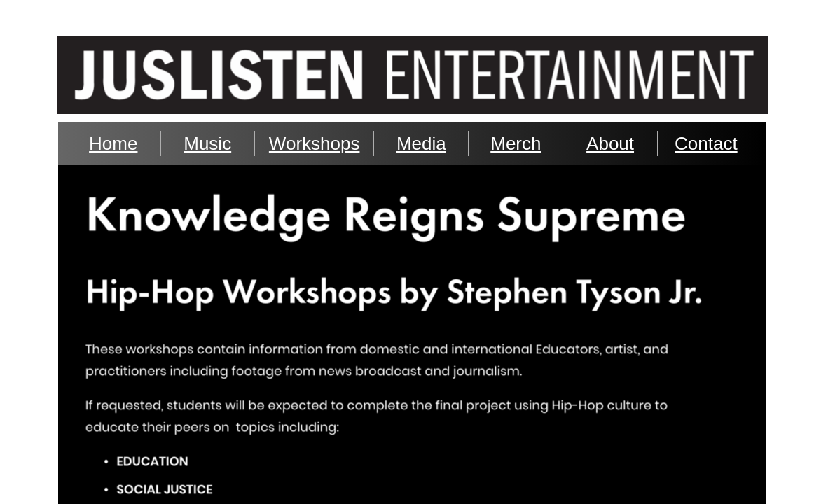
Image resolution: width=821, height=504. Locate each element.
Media (421, 143)
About (610, 143)
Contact (706, 143)
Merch (516, 143)
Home (113, 143)
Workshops (315, 143)
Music (207, 143)
